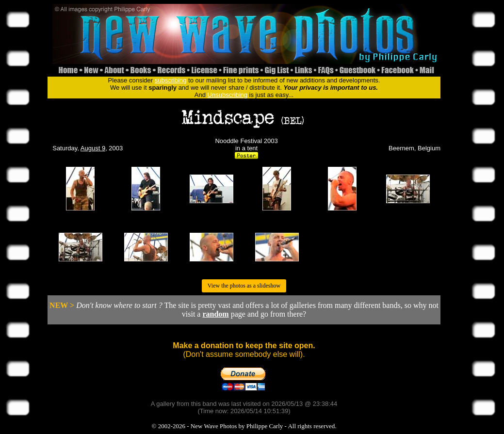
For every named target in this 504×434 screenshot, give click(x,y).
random (215, 314)
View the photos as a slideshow (244, 286)
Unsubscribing (228, 95)
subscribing (171, 80)
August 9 (93, 148)
